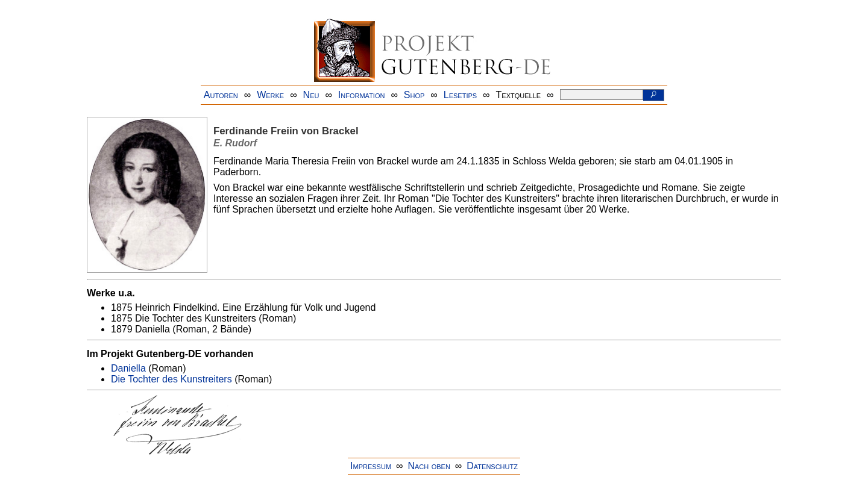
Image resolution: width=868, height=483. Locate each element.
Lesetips (460, 95)
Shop (414, 95)
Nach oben (429, 466)
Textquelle (519, 95)
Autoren (221, 95)
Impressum (371, 466)
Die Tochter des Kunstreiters (171, 379)
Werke (270, 95)
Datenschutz (492, 466)
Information (362, 95)
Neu (311, 95)
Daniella (128, 368)
